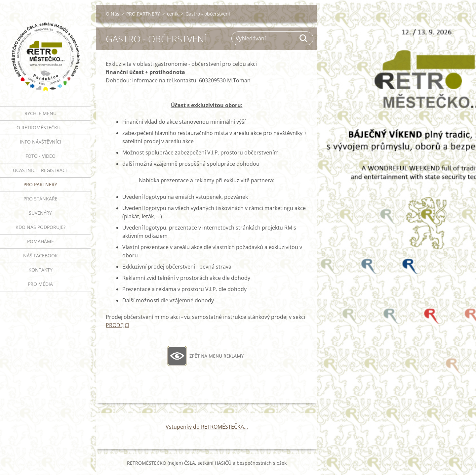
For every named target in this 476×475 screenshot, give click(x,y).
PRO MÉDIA (40, 284)
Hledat (304, 38)
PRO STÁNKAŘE (40, 199)
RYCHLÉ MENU (40, 113)
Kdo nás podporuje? (40, 227)
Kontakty (40, 270)
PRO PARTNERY (40, 184)
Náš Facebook (40, 256)
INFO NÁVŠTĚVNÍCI (40, 142)
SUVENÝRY (40, 213)
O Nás (113, 14)
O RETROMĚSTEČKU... (40, 128)
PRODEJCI (118, 325)
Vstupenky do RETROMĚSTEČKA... (207, 427)
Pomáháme (40, 241)
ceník (173, 14)
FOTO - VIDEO (40, 156)
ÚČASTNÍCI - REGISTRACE (40, 170)
